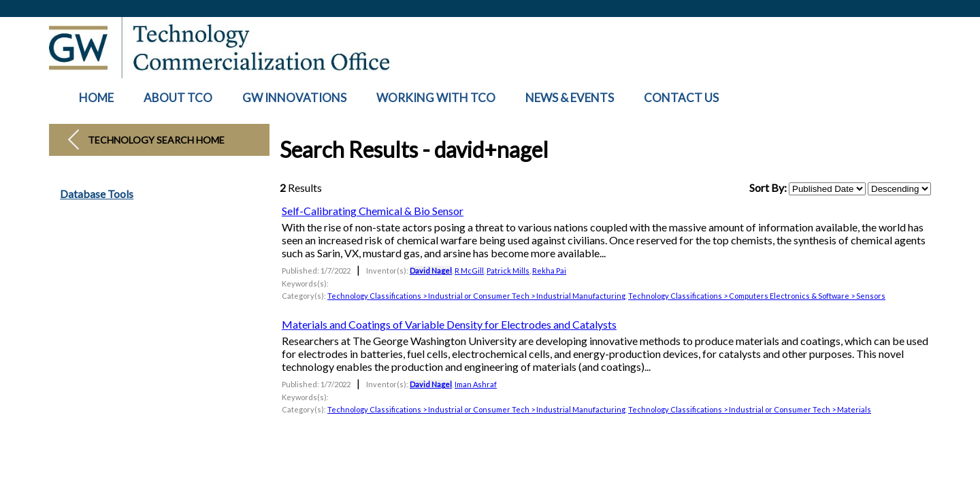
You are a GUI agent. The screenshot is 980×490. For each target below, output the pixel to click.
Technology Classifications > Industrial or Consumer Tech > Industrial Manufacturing (476, 296)
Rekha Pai (549, 271)
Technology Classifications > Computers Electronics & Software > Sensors (757, 296)
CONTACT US (681, 98)
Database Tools (97, 194)
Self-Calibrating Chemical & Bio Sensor (373, 211)
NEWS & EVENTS (570, 98)
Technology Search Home (156, 140)
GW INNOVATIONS (294, 98)
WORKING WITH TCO (436, 98)
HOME (96, 98)
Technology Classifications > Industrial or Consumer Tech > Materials (750, 409)
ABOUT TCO (178, 98)
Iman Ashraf (476, 384)
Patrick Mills (508, 271)
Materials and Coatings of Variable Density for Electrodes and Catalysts (449, 324)
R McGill (469, 271)
